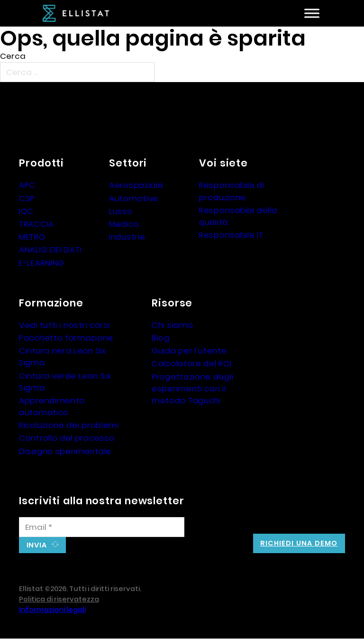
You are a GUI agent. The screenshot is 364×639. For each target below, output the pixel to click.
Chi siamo (172, 325)
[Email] (102, 527)
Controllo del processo (67, 438)
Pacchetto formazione (66, 338)
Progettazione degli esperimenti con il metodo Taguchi (192, 389)
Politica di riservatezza (59, 599)
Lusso (121, 211)
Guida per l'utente (189, 351)
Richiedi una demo (299, 543)
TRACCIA (36, 224)
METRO (32, 237)
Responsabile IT (231, 235)
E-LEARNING (42, 263)
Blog (161, 338)
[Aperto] (312, 14)
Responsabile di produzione (232, 191)
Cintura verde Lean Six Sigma (65, 382)
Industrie (127, 237)
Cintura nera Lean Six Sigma (63, 357)
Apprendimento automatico (52, 406)
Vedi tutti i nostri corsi (64, 325)
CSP (27, 198)
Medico (124, 224)
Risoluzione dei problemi (69, 425)
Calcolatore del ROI (191, 363)
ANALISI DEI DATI (50, 250)
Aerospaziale (136, 185)
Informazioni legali (52, 610)
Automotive (134, 198)
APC (27, 185)
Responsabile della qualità (238, 216)
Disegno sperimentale (65, 451)
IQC (26, 211)
